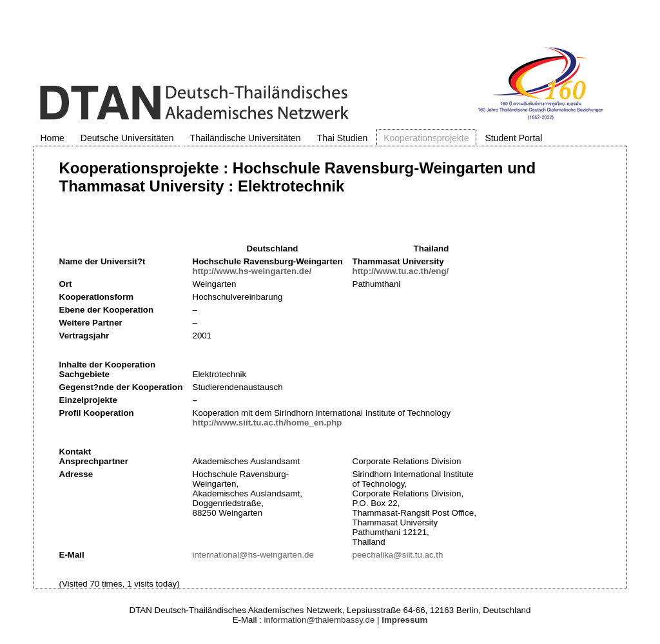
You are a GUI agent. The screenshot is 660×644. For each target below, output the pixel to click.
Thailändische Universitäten (246, 138)
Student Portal (514, 138)
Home (53, 138)
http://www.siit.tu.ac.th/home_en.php (267, 423)
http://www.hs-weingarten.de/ (252, 271)
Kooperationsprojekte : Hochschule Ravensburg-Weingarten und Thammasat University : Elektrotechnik (298, 177)
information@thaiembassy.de (320, 620)
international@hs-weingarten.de (253, 555)
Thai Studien (343, 138)
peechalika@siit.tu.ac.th (398, 555)
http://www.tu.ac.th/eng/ (401, 271)
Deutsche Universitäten (127, 138)
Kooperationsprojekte (426, 138)
